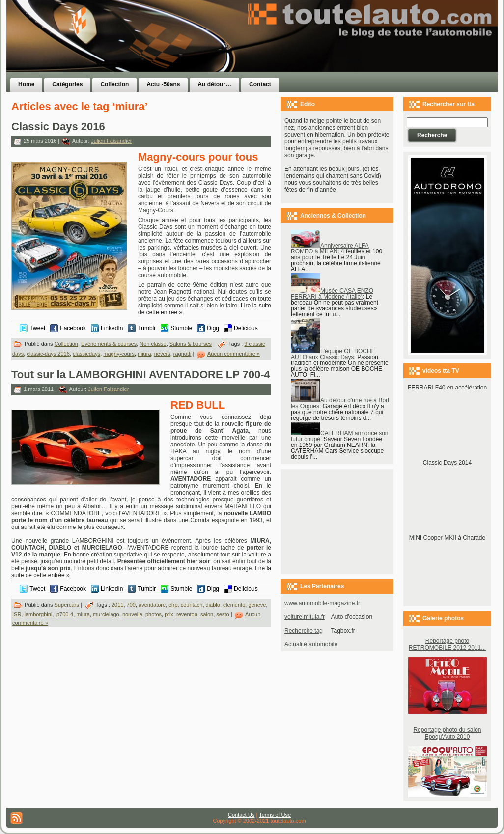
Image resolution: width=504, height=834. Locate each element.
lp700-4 (64, 614)
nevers (162, 354)
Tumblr (147, 328)
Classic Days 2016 (58, 126)
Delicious (246, 328)
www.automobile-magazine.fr (322, 603)
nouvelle (132, 614)
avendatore (152, 604)
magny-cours (119, 354)
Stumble (181, 328)
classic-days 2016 (48, 354)
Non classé (153, 344)
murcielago (106, 614)
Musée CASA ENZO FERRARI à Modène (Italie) (332, 294)
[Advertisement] (376, 56)
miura (144, 354)
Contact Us (241, 815)
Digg (213, 328)
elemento (234, 604)
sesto (223, 614)
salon (207, 614)
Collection (66, 344)
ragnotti (182, 354)
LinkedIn (112, 328)
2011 (117, 604)
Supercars (67, 604)
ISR (17, 614)
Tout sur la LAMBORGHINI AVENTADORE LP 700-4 (141, 375)
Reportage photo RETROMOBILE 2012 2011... (447, 644)
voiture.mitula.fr (305, 617)
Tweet (37, 328)
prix (169, 614)
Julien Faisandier (111, 141)
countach (192, 604)
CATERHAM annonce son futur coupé (340, 436)
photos (154, 614)
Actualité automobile (311, 644)
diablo (213, 604)
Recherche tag (304, 631)
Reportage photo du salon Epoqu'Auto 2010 (447, 733)
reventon (187, 614)
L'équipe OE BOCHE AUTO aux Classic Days (333, 354)
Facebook (73, 328)
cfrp (173, 604)
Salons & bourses (191, 344)
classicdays (86, 354)
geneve (257, 604)
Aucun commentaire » (234, 354)
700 (131, 604)
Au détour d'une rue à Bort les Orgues (340, 403)
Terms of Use (275, 815)
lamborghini (38, 614)
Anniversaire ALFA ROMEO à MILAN (330, 249)
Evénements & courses (109, 344)
